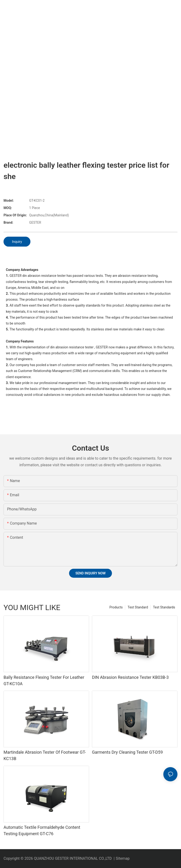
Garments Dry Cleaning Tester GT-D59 (127, 752)
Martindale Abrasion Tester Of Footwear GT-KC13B (45, 755)
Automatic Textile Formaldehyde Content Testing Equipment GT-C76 (42, 830)
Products (116, 607)
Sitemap (123, 858)
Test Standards (164, 607)
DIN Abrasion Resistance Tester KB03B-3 (130, 677)
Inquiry (17, 242)
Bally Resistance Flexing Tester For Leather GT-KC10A (44, 680)
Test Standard (138, 607)
